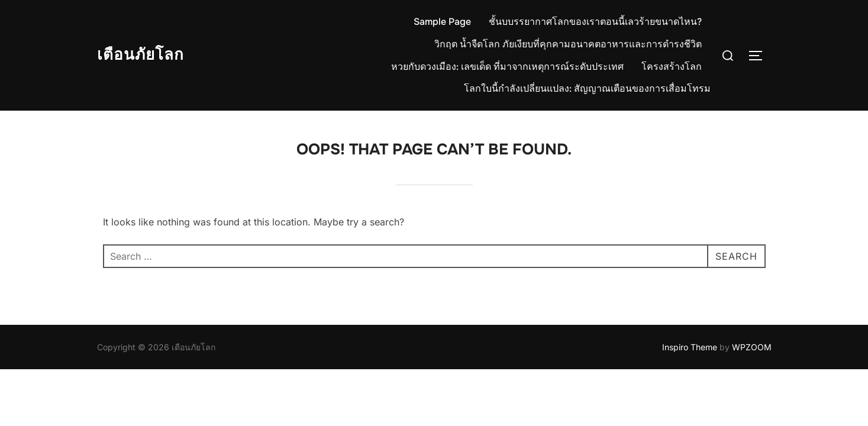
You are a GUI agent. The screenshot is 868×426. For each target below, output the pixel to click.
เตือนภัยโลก (141, 55)
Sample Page (442, 22)
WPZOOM (752, 347)
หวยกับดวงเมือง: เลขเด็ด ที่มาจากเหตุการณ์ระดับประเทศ (507, 67)
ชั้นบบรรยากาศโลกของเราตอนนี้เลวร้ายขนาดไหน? (595, 22)
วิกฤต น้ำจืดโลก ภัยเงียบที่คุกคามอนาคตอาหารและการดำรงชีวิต (568, 44)
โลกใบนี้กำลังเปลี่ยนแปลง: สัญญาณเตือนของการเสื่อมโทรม (587, 88)
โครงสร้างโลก (672, 67)
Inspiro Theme (690, 347)
